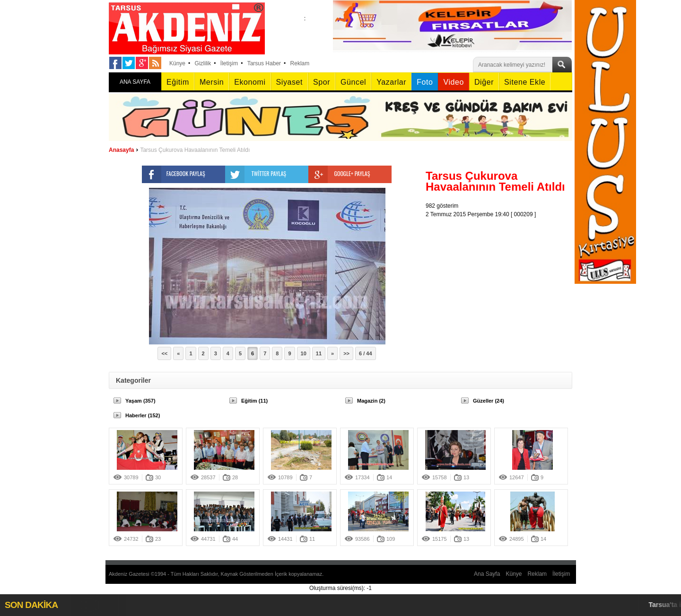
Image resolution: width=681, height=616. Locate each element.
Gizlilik (203, 63)
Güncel (353, 82)
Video (453, 82)
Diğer (484, 82)
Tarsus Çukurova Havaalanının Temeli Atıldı (195, 150)
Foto (425, 82)
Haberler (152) (143, 415)
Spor (322, 82)
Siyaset (289, 82)
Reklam (300, 63)
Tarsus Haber (264, 63)
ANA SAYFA (135, 82)
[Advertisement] (501, 278)
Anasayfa (121, 150)
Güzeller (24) (489, 401)
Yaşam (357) (140, 401)
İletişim (229, 63)
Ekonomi (250, 82)
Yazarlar (391, 82)
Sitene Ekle (525, 82)
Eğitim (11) (254, 401)
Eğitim (178, 82)
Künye (177, 63)
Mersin (212, 82)
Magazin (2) (371, 401)
